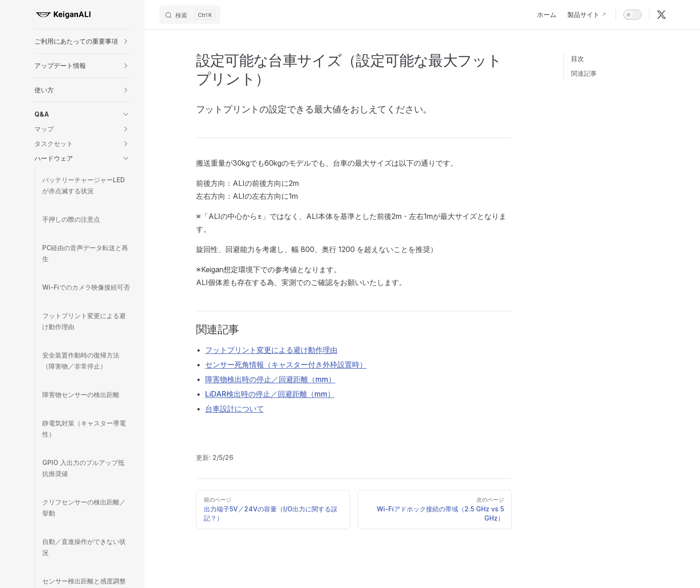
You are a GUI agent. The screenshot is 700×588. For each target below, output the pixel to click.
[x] (661, 15)
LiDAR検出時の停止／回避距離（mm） (270, 394)
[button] (82, 41)
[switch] (633, 15)
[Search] (190, 15)
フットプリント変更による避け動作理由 (271, 350)
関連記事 (584, 73)
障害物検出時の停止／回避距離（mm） (270, 379)
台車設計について (235, 409)
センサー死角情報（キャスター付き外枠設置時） (286, 364)
